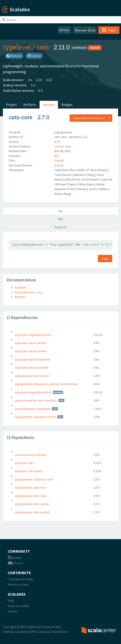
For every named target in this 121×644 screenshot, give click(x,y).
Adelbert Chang (84, 175)
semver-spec (63, 146)
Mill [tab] (60, 219)
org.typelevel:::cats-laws (31, 496)
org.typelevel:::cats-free (30, 487)
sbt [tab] (61, 211)
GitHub (34, 56)
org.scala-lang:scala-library (33, 335)
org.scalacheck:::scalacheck (32, 409)
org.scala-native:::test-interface (36, 400)
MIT (57, 156)
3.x (30, 80)
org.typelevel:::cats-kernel (32, 376)
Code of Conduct (19, 606)
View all (59, 160)
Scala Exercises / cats (28, 292)
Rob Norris (74, 179)
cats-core (21, 117)
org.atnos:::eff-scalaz (28, 471)
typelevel (17, 47)
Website (14, 56)
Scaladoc (20, 287)
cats (43, 47)
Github (14, 558)
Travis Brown (63, 175)
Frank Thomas (77, 189)
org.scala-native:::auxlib (30, 343)
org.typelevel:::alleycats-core (34, 479)
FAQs (11, 601)
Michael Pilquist (67, 184)
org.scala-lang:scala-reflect (33, 392)
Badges (67, 105)
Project (11, 105)
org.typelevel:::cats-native (32, 504)
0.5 (40, 90)
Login (109, 30)
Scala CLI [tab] (61, 227)
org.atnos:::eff (24, 463)
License (13, 611)
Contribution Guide (20, 579)
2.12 (49, 80)
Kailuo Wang (63, 194)
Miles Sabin (87, 184)
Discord (15, 563)
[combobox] (91, 118)
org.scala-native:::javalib (31, 351)
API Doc (64, 30)
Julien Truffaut (99, 189)
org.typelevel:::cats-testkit (32, 512)
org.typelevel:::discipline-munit (35, 417)
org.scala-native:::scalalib (31, 367)
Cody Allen (62, 170)
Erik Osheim (91, 179)
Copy (105, 259)
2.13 (39, 80)
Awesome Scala (85, 30)
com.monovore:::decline (30, 455)
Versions (49, 105)
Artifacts (30, 105)
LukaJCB (107, 179)
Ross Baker (78, 170)
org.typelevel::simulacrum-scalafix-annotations (46, 384)
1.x (33, 85)
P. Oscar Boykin (98, 170)
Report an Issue (18, 584)
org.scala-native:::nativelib (32, 359)
